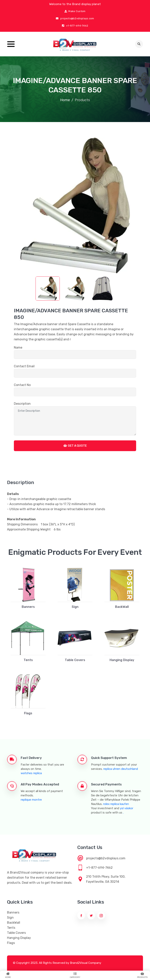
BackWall (122, 607)
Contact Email (24, 366)
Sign (75, 607)
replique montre (31, 800)
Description (22, 404)
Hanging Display (122, 660)
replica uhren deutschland (121, 769)
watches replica (31, 773)
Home (65, 100)
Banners (28, 607)
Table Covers (75, 660)
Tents (28, 660)
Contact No (22, 385)
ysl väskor (127, 808)
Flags (28, 713)
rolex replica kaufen (116, 804)
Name (18, 347)
